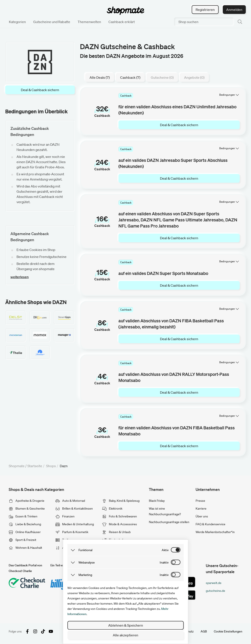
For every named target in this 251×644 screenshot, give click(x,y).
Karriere (201, 509)
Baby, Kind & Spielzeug (121, 501)
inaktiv (164, 562)
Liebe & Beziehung (25, 524)
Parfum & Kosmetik (72, 532)
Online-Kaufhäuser (25, 532)
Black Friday (157, 501)
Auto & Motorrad (70, 501)
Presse (200, 501)
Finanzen (65, 516)
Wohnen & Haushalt (25, 548)
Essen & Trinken (23, 516)
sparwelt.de (214, 583)
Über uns (202, 516)
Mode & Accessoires (120, 524)
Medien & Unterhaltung (75, 524)
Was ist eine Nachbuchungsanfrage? (165, 511)
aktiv (165, 550)
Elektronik (112, 509)
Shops (51, 466)
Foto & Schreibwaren (120, 516)
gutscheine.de (215, 591)
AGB (204, 631)
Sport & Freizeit (22, 540)
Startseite (35, 466)
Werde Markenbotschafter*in (215, 532)
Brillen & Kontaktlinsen (74, 509)
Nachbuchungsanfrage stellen (169, 522)
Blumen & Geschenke (27, 509)
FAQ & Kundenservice (210, 524)
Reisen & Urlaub (116, 532)
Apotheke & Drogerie (27, 501)
